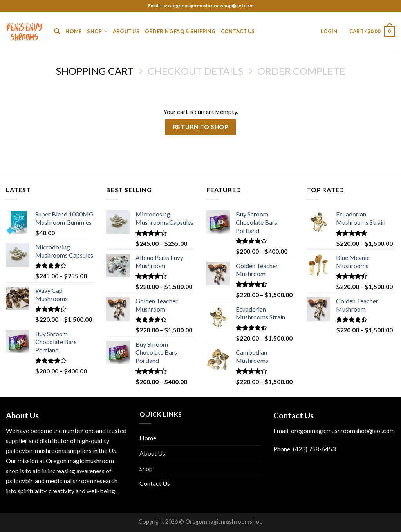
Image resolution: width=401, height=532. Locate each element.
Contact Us (238, 31)
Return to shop (201, 127)
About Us (126, 31)
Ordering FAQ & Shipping (180, 31)
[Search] (57, 31)
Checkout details (195, 71)
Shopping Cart (95, 71)
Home (73, 31)
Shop (97, 31)
